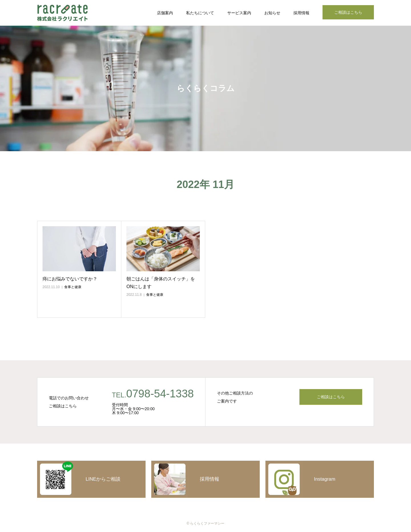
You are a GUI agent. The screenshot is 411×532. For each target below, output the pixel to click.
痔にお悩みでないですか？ (70, 279)
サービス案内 (239, 13)
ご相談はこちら (348, 12)
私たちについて (200, 13)
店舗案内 (165, 13)
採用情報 (301, 13)
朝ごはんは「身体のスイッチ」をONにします (161, 283)
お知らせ (272, 13)
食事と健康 (73, 287)
